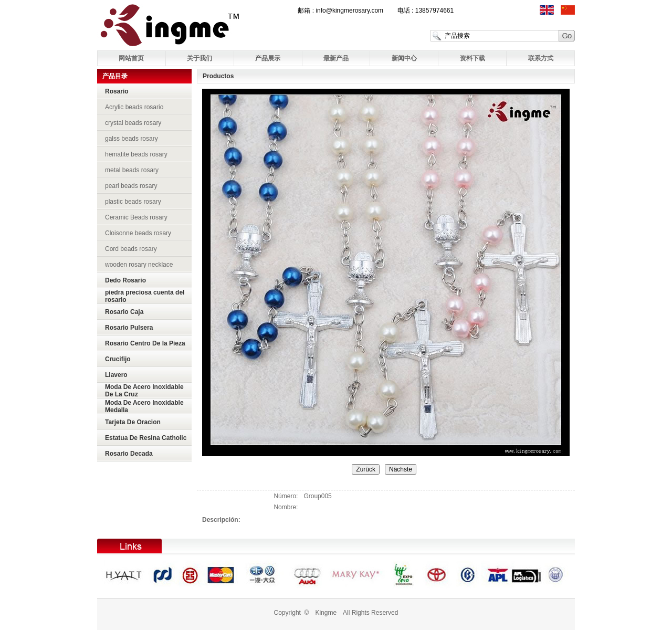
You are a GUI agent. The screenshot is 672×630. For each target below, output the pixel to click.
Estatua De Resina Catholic (146, 438)
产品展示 (268, 58)
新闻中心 (404, 58)
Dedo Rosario (125, 280)
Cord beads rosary (131, 249)
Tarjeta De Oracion (133, 422)
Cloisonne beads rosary (138, 233)
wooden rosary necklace (139, 265)
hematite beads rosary (136, 154)
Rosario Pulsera (129, 328)
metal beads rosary (132, 170)
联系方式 (541, 58)
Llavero (116, 375)
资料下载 (472, 58)
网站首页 (131, 58)
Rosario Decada (129, 454)
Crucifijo (118, 359)
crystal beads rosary (133, 123)
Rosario (117, 91)
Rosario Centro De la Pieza (145, 343)
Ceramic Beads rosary (136, 217)
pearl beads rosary (131, 186)
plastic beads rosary (133, 202)
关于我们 (199, 58)
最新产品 (336, 58)
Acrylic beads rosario (134, 107)
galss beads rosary (132, 139)
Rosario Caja (124, 312)
